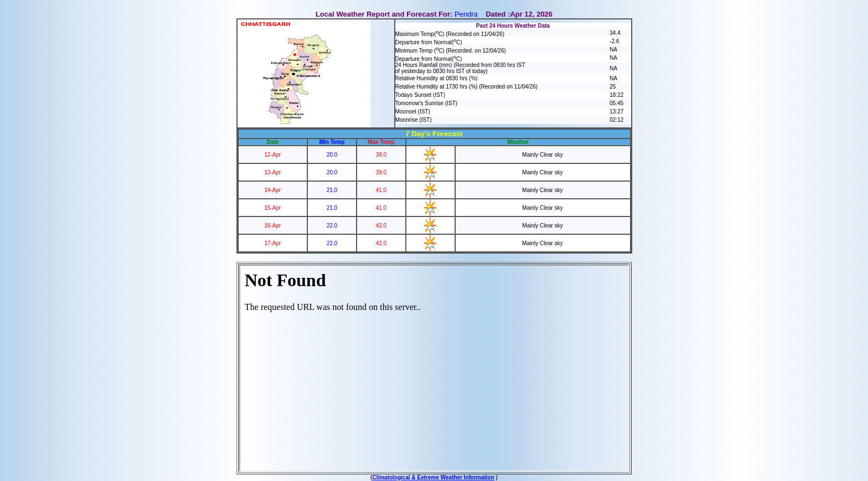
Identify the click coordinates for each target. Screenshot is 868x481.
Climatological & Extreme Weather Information (433, 477)
